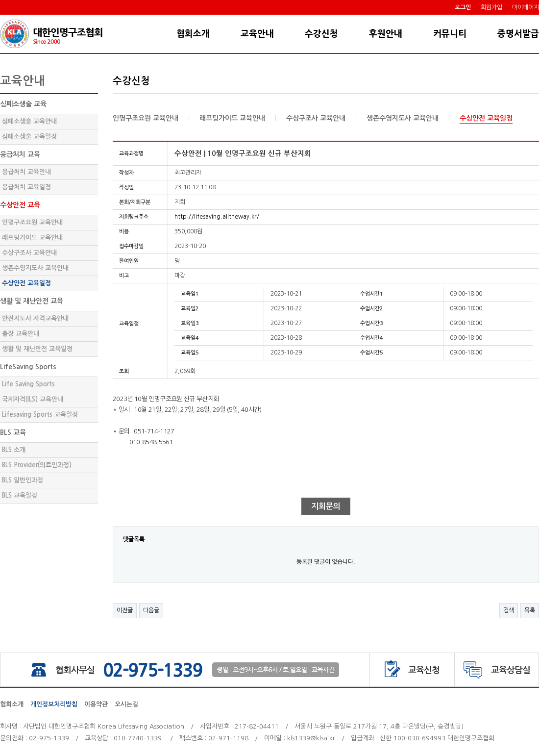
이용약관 (96, 704)
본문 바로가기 (0, 15)
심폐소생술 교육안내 (29, 121)
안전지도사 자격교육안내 (35, 318)
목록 (530, 610)
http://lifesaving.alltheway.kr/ (217, 217)
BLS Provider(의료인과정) (37, 465)
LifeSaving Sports (28, 367)
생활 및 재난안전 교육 (32, 301)
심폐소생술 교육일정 (29, 137)
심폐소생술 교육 (23, 104)
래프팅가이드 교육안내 (32, 238)
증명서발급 (518, 34)
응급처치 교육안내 (26, 172)
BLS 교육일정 (20, 495)
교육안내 (257, 34)
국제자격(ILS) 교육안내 (33, 399)
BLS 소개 (14, 450)
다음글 (151, 610)
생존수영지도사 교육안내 (35, 268)
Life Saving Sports (28, 384)
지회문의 (326, 506)
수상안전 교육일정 (26, 283)
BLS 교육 (13, 432)
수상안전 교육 (20, 205)
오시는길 (126, 704)
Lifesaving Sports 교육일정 (40, 415)
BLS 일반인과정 (23, 480)
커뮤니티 (450, 34)
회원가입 (491, 7)
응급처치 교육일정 (26, 187)
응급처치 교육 (20, 154)
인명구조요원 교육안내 (32, 222)
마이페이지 (526, 7)
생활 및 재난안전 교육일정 (37, 349)
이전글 (125, 610)
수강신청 (321, 34)
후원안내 (386, 34)
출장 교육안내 (21, 334)
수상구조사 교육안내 (29, 253)
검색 (509, 610)
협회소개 (193, 34)
